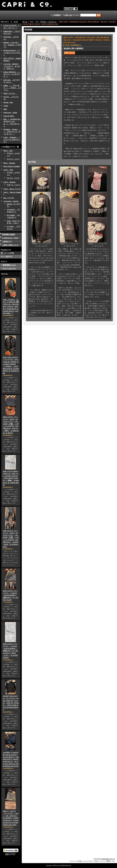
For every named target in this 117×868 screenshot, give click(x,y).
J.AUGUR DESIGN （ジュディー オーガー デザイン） (12, 66)
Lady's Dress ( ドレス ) (12, 189)
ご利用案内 (57, 15)
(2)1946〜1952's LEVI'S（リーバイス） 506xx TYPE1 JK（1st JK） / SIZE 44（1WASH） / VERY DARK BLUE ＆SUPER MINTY (11, 703)
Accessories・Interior (11, 201)
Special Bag (8, 102)
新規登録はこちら (9, 265)
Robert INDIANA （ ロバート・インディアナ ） (12, 74)
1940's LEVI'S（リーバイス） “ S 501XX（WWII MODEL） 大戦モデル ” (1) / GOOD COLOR (10, 595)
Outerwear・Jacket (10, 113)
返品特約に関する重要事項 (73, 48)
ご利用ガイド (7, 242)
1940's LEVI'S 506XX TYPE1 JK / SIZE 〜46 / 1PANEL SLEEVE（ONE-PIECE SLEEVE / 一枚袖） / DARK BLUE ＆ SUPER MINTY (11, 478)
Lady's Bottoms (9, 182)
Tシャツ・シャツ (13, 159)
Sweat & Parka (9, 116)
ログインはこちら (9, 268)
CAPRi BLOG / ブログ (10, 238)
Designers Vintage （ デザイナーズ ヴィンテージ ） (12, 132)
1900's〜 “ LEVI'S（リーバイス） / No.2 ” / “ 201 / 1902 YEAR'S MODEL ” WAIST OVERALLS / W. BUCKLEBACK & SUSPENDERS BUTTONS (11, 818)
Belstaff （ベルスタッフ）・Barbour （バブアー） (12, 45)
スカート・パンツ (13, 185)
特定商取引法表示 (9, 234)
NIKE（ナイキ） (10, 93)
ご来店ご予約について (10, 245)
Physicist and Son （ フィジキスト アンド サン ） (12, 53)
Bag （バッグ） (9, 198)
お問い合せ (68, 15)
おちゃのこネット (108, 859)
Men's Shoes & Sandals (12, 166)
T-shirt (6, 106)
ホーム (25, 22)
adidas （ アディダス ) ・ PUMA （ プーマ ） (12, 88)
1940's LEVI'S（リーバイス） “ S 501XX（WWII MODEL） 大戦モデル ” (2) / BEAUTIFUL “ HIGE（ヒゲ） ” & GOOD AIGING (10, 651)
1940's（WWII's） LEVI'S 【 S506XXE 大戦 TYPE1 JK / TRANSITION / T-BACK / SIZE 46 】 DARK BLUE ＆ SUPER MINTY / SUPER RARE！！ (11, 307)
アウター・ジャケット (48, 22)
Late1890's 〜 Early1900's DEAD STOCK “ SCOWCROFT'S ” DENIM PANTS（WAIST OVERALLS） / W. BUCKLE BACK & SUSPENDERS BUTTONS (11, 759)
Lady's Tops (8, 170)
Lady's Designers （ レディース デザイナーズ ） (12, 140)
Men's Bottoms (9, 163)
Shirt (5, 109)
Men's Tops (8, 151)
